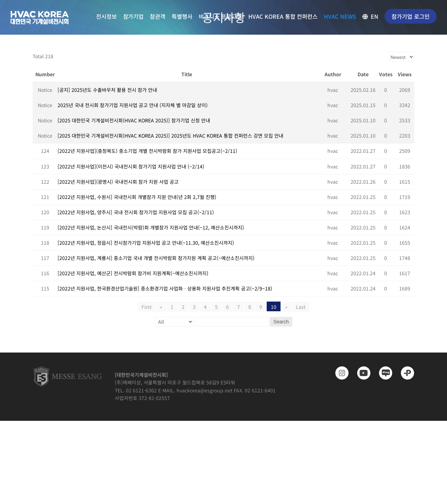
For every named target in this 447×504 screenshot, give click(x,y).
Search (281, 322)
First (147, 307)
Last (301, 307)
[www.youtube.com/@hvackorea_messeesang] (361, 373)
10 (274, 307)
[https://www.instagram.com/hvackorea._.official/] (339, 373)
